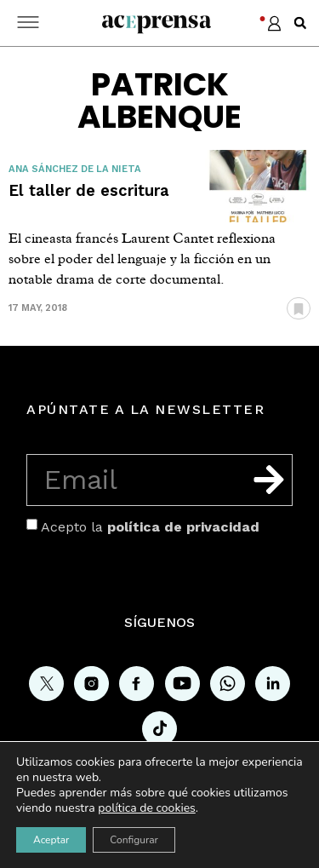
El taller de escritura (89, 190)
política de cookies (147, 808)
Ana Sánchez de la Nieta (75, 169)
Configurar (134, 840)
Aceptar (51, 840)
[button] (300, 23)
